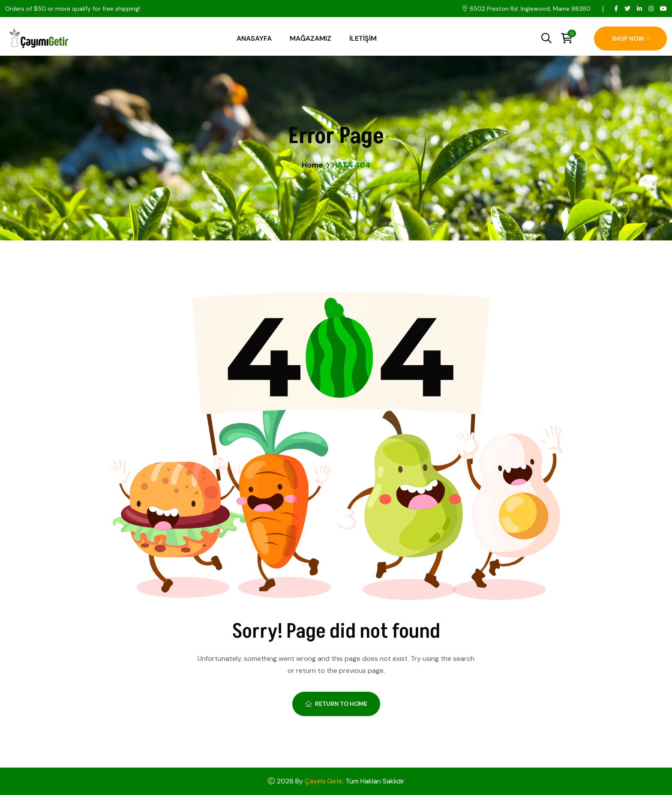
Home (312, 165)
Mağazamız (310, 38)
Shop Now (631, 39)
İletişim (363, 38)
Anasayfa (254, 38)
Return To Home (336, 704)
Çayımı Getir (324, 781)
